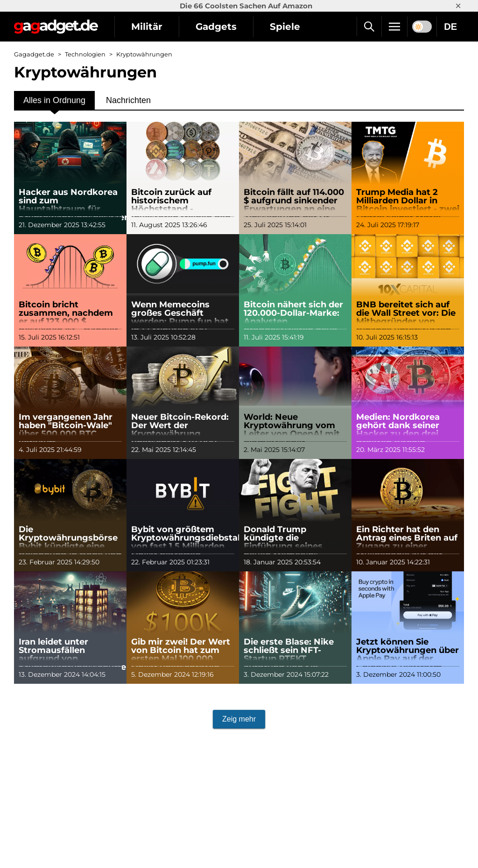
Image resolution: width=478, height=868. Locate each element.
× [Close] (458, 6)
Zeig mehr (239, 719)
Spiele (285, 27)
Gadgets (216, 27)
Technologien (85, 54)
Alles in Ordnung (54, 100)
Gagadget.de (34, 54)
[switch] (422, 27)
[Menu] (394, 27)
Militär (147, 27)
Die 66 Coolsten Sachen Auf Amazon (246, 6)
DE (450, 27)
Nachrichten (128, 100)
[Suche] (369, 27)
